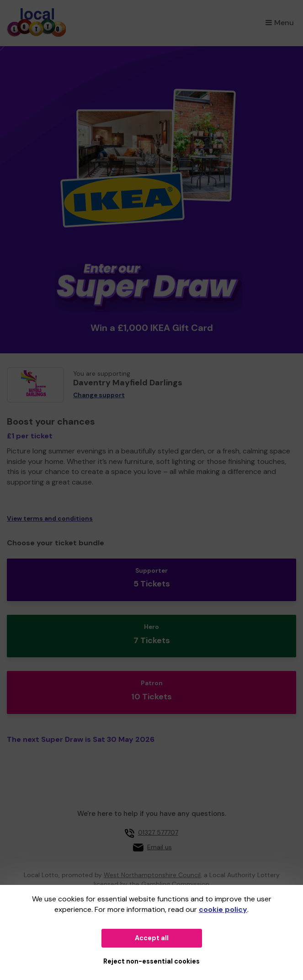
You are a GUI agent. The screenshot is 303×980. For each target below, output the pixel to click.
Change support (99, 395)
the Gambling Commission (169, 884)
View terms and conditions (50, 519)
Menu (280, 23)
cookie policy (223, 909)
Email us (159, 847)
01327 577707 (158, 832)
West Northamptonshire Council (152, 875)
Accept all (152, 938)
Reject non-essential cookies (151, 961)
